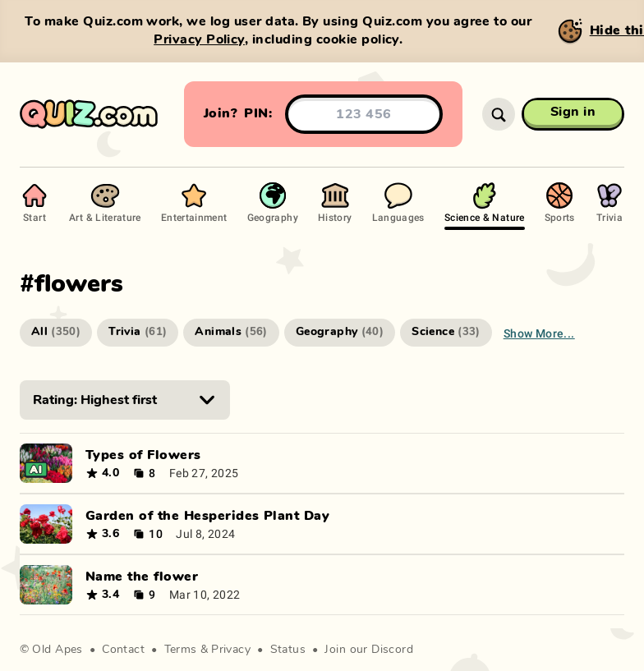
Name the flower (142, 577)
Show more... (539, 333)
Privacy (231, 650)
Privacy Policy (199, 39)
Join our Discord (369, 650)
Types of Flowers (143, 455)
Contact (123, 650)
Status (288, 650)
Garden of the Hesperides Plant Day (207, 516)
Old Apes (57, 650)
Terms (181, 650)
